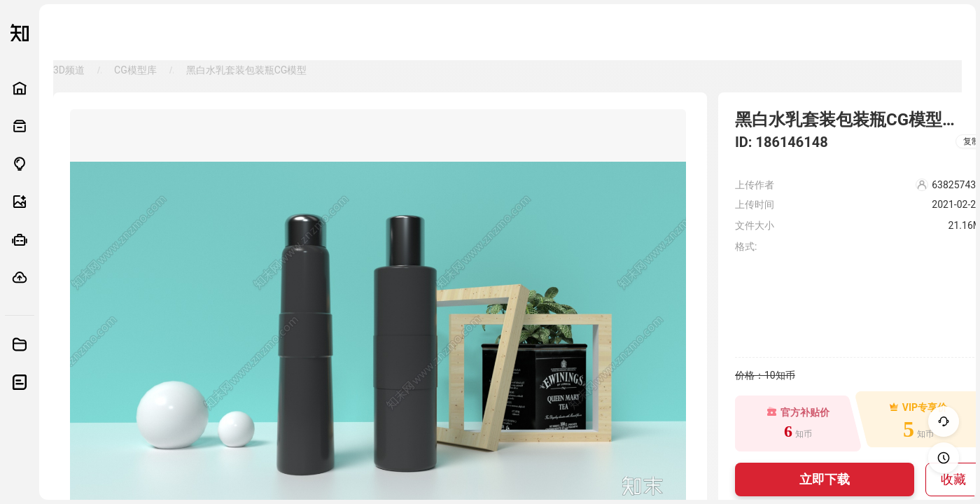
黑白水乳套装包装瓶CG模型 (247, 70)
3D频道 (69, 70)
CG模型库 (135, 70)
